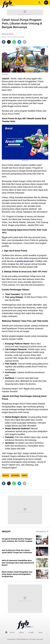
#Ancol (6, 475)
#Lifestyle (15, 475)
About (21, 632)
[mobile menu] (46, 3)
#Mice (24, 475)
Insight (31, 632)
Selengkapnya (42, 531)
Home (12, 632)
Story (41, 632)
